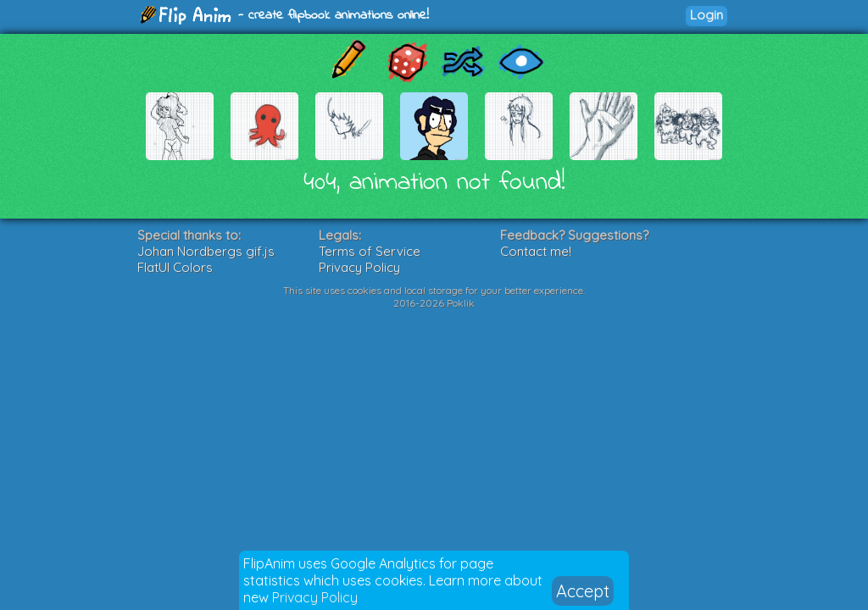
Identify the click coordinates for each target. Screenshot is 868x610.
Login (707, 15)
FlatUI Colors (175, 267)
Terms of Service (370, 251)
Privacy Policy (315, 597)
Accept (583, 591)
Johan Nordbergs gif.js (206, 251)
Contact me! (536, 251)
